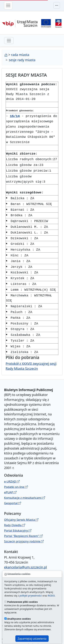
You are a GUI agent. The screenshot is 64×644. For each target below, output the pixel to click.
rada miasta (20, 55)
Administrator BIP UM (19, 565)
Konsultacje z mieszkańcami (25, 482)
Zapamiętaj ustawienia (32, 639)
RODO (51, 596)
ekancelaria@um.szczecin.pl (25, 552)
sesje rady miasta (22, 60)
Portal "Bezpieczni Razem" (23, 521)
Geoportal (13, 488)
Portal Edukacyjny (18, 515)
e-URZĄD (12, 466)
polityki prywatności (31, 596)
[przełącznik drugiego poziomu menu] (9, 41)
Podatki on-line (16, 472)
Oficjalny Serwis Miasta (21, 504)
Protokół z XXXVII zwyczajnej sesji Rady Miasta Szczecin (31, 351)
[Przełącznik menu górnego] (57, 5)
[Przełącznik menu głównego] (8, 5)
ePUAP (10, 477)
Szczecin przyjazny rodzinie (24, 526)
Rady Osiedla (15, 510)
